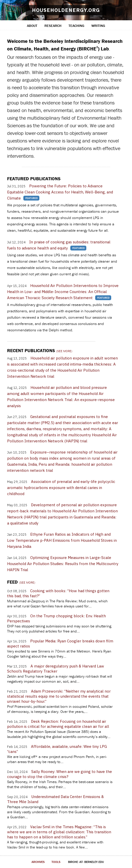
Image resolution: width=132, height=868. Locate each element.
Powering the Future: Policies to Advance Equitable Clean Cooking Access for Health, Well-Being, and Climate (60, 192)
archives (38, 862)
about (32, 26)
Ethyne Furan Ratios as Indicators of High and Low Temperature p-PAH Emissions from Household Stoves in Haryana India (62, 540)
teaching (76, 26)
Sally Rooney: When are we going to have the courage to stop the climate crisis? (60, 774)
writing (98, 26)
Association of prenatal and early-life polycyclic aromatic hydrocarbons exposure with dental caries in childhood (61, 488)
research (53, 26)
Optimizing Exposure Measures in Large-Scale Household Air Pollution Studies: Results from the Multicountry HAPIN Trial (63, 564)
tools (56, 862)
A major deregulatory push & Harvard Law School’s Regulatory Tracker (56, 669)
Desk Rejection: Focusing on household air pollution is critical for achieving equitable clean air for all (58, 724)
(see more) (64, 351)
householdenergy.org (66, 10)
